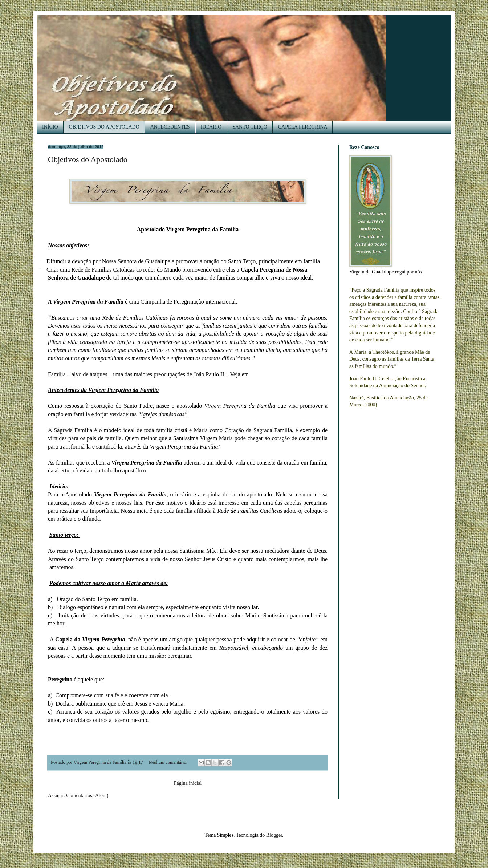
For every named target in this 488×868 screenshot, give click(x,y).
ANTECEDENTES (170, 127)
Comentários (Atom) (87, 796)
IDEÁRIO (211, 127)
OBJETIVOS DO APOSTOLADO (104, 127)
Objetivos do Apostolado (88, 159)
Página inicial (188, 783)
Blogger (274, 835)
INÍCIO (50, 127)
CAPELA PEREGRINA (303, 127)
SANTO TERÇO (250, 127)
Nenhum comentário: (169, 762)
